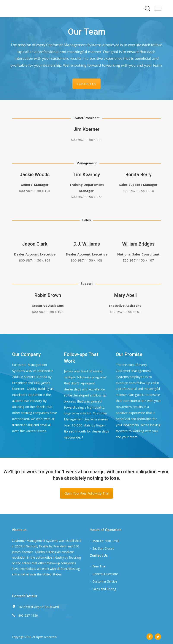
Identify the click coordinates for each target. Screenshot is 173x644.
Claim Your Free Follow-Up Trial (86, 493)
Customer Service (105, 581)
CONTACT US (86, 84)
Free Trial (99, 566)
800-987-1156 (28, 615)
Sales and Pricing (104, 589)
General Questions (105, 574)
